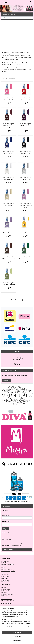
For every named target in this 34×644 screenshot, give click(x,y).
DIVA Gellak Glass (5, 593)
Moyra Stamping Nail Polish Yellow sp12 (26, 232)
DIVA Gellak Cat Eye (5, 589)
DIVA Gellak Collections (6, 599)
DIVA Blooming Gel (5, 582)
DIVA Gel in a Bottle (5, 577)
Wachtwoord (6, 522)
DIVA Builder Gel (5, 580)
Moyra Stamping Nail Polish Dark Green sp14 (26, 258)
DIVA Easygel (4, 568)
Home (2, 14)
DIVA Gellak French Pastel (7, 594)
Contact (13, 14)
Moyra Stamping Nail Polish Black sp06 (26, 152)
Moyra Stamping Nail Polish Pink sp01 (8, 99)
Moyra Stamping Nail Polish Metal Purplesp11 (8, 232)
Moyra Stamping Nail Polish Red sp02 (26, 99)
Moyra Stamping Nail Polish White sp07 (8, 178)
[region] (17, 620)
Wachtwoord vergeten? (8, 533)
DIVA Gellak (3, 588)
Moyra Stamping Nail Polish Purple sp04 (26, 125)
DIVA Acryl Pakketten (6, 563)
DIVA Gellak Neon (5, 596)
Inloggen (6, 529)
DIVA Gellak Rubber (5, 591)
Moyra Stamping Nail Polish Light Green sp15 (9, 284)
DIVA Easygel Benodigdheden (8, 571)
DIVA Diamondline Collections (8, 601)
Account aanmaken (8, 550)
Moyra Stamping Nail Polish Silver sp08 (26, 178)
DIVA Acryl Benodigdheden (7, 565)
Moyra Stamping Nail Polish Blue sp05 (8, 152)
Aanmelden (6, 381)
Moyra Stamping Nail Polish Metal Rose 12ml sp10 (25, 205)
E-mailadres (5, 515)
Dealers (7, 14)
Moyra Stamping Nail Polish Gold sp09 (8, 204)
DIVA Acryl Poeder (5, 561)
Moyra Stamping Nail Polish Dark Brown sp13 (8, 258)
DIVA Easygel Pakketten (6, 569)
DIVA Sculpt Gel (4, 579)
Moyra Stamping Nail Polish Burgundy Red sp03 (8, 126)
